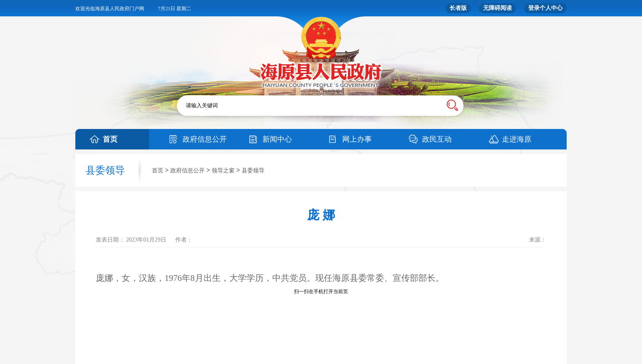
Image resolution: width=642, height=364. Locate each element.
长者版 (458, 8)
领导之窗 (223, 171)
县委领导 (253, 171)
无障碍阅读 (497, 8)
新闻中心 (277, 139)
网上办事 (357, 139)
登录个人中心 (545, 8)
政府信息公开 (205, 139)
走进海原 (517, 139)
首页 (110, 139)
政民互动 (437, 139)
